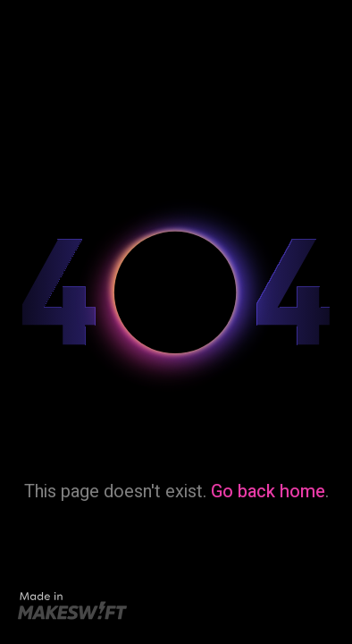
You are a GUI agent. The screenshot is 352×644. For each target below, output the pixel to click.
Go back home (268, 491)
